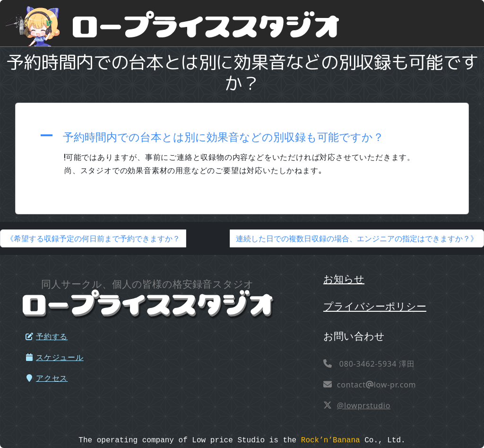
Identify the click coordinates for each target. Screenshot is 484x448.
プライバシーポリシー (375, 306)
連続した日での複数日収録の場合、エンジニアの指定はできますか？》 (357, 238)
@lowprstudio (364, 405)
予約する (46, 336)
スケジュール (54, 357)
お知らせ (344, 278)
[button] (242, 137)
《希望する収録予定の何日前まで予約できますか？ (93, 238)
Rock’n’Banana (331, 440)
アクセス (46, 378)
